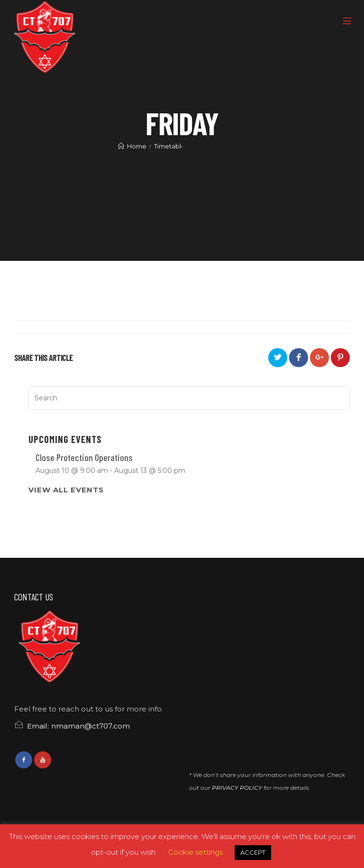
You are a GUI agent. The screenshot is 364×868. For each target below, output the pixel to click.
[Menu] (349, 21)
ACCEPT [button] (253, 852)
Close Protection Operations (84, 457)
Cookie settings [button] (196, 852)
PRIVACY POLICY (237, 788)
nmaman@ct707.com (91, 726)
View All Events (66, 490)
